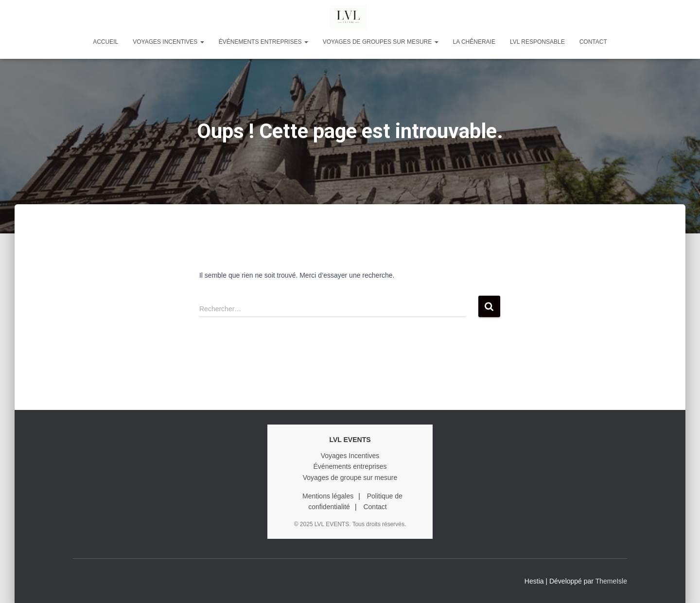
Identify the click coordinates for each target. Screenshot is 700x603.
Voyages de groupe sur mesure (350, 478)
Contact (593, 42)
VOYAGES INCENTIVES (168, 42)
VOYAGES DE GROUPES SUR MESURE (381, 42)
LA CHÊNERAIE (474, 42)
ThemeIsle (611, 581)
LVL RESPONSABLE (537, 42)
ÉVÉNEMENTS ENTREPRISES (263, 42)
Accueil (105, 42)
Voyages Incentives (350, 456)
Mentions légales (328, 496)
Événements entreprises (350, 466)
